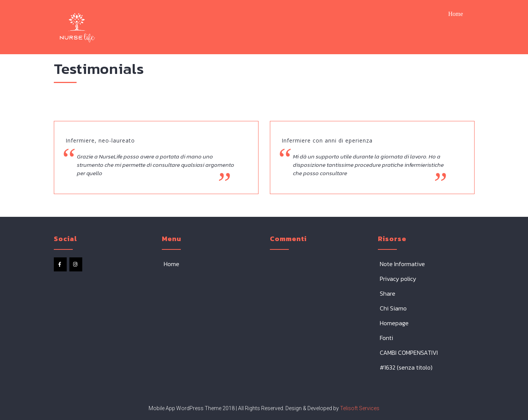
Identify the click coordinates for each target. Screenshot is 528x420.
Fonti (386, 338)
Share (388, 293)
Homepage (394, 323)
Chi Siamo (393, 308)
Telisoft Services (359, 408)
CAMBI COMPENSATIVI (409, 353)
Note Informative (402, 264)
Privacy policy (398, 279)
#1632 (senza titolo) (406, 367)
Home (455, 14)
